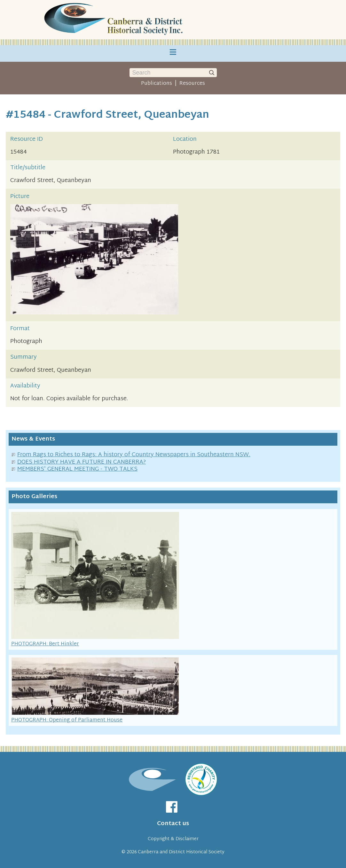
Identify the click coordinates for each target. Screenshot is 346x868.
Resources (192, 84)
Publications (157, 84)
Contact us (173, 824)
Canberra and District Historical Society (181, 852)
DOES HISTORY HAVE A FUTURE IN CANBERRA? (82, 462)
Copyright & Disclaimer (173, 839)
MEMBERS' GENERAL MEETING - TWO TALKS (77, 469)
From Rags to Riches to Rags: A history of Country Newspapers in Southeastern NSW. (134, 455)
